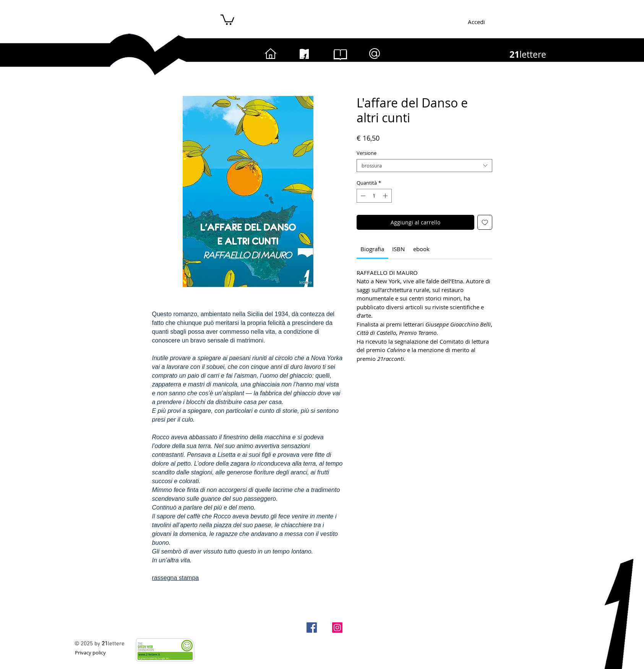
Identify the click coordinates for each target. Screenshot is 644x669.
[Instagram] (337, 628)
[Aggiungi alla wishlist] (485, 222)
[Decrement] (362, 196)
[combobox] (424, 166)
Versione (367, 153)
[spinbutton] (374, 196)
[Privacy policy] (91, 652)
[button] (227, 19)
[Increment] (386, 196)
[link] (372, 249)
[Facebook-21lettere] (312, 628)
